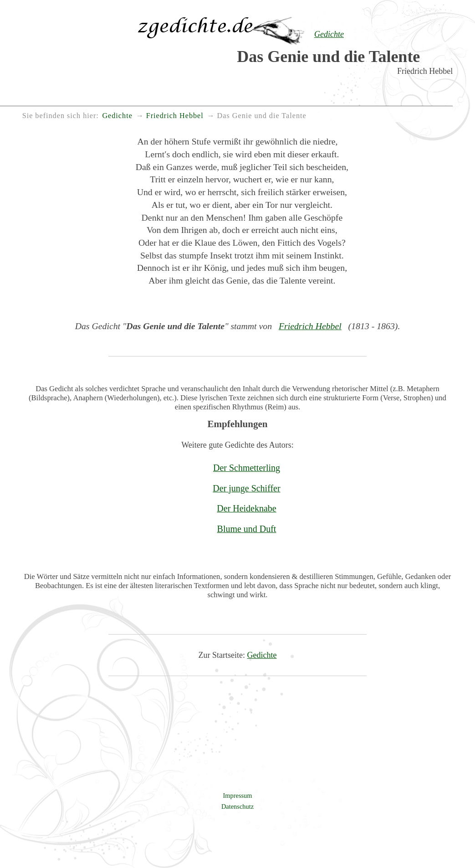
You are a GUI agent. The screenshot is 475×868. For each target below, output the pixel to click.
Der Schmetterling (247, 468)
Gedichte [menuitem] (117, 116)
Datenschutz (237, 806)
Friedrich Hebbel (310, 326)
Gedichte (262, 655)
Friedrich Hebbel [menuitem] (175, 116)
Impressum (238, 796)
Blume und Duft (247, 529)
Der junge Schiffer (246, 488)
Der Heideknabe (246, 508)
